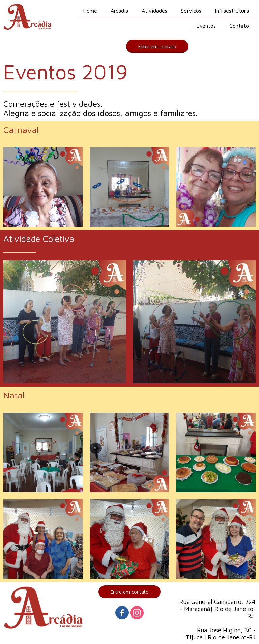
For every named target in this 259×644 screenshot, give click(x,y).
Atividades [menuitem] (154, 11)
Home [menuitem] (90, 11)
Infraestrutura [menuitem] (232, 11)
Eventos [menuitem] (206, 26)
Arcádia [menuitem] (119, 11)
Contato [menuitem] (239, 26)
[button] (157, 46)
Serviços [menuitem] (191, 11)
